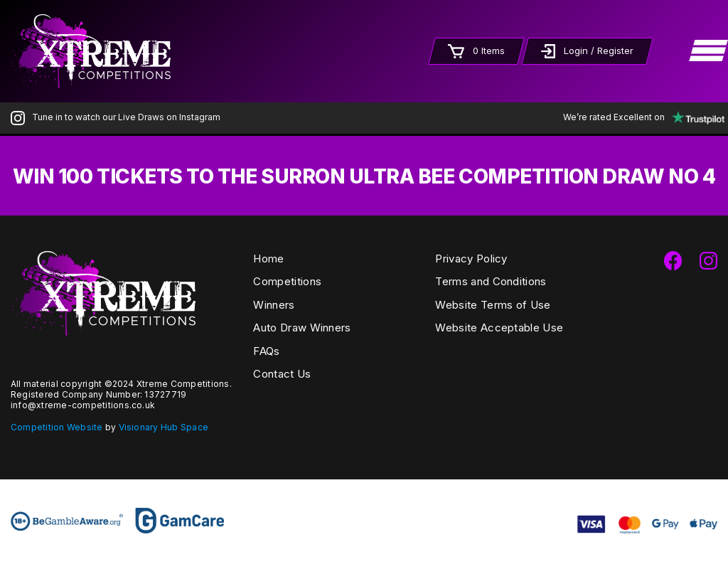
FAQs (266, 351)
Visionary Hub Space (164, 427)
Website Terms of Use (493, 305)
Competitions (287, 281)
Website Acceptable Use (499, 328)
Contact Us (282, 374)
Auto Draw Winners (302, 328)
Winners (274, 305)
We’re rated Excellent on (640, 117)
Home (268, 259)
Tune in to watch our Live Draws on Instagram (116, 117)
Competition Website (57, 427)
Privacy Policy (471, 259)
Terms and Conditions (491, 281)
